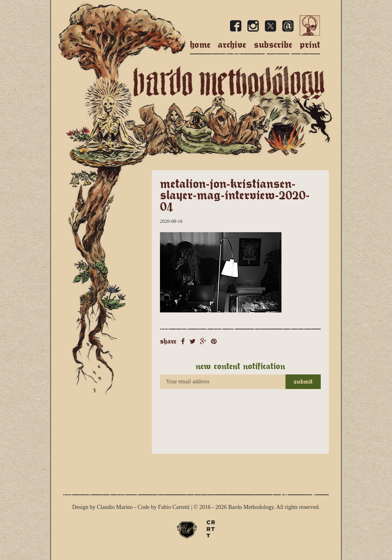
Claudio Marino (115, 507)
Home (200, 45)
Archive (232, 45)
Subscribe (273, 45)
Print (310, 45)
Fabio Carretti (174, 507)
